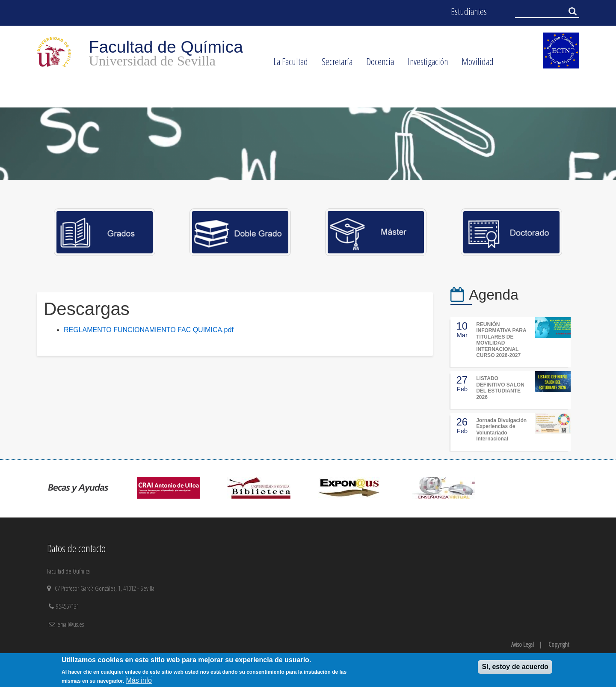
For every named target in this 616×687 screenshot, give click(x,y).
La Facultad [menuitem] (287, 64)
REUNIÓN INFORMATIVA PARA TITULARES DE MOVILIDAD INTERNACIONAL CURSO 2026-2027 (501, 340)
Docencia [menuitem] (377, 64)
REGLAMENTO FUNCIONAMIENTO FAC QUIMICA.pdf (149, 330)
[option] (308, 144)
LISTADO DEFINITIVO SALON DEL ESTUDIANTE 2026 (500, 388)
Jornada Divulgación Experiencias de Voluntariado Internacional (501, 430)
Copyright (559, 644)
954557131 (68, 606)
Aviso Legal (523, 644)
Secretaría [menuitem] (334, 64)
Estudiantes (469, 11)
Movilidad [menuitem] (474, 64)
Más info (139, 680)
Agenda (494, 295)
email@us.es (71, 624)
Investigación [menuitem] (424, 64)
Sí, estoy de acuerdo (515, 667)
